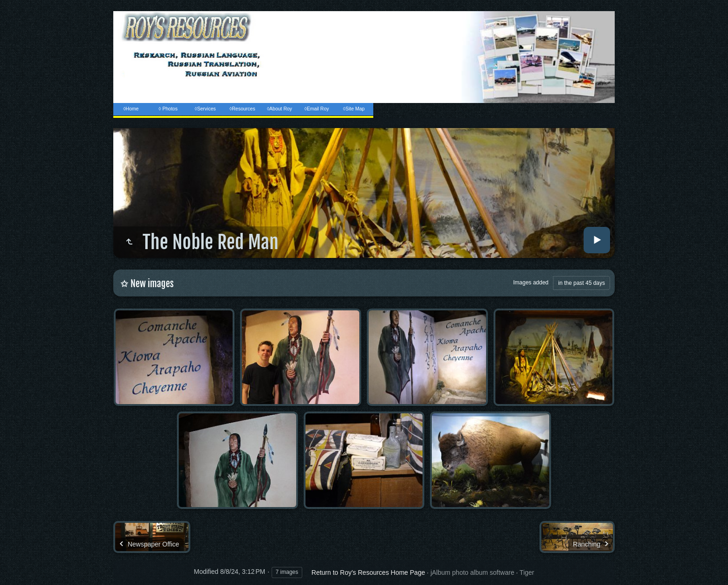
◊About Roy (279, 109)
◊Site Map (354, 109)
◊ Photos (168, 109)
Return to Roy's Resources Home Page (368, 572)
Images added (531, 283)
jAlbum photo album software (472, 572)
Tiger (527, 572)
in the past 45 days (582, 283)
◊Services (205, 109)
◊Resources (242, 109)
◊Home (131, 109)
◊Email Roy (316, 109)
